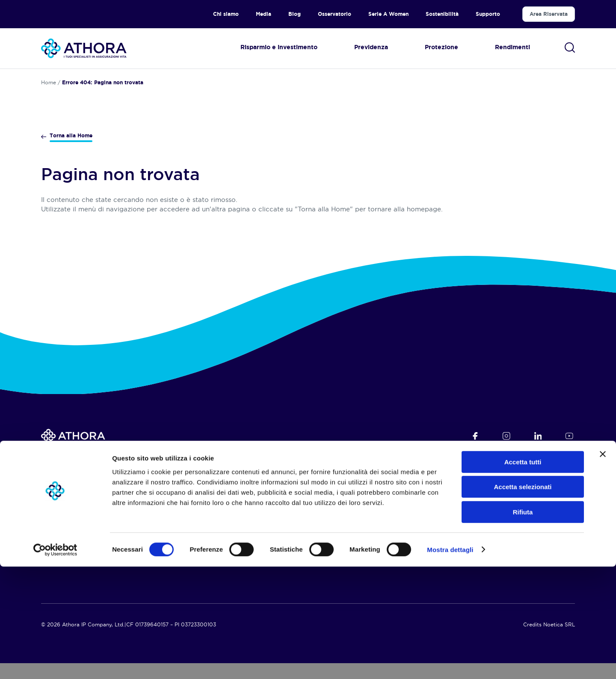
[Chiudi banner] (603, 566)
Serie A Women (388, 14)
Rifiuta (523, 624)
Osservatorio (335, 14)
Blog (295, 14)
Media (264, 14)
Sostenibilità (442, 14)
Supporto (488, 14)
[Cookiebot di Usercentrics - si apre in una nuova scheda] (55, 662)
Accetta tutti (523, 574)
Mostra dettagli (450, 662)
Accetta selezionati (523, 600)
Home (49, 82)
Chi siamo (226, 14)
